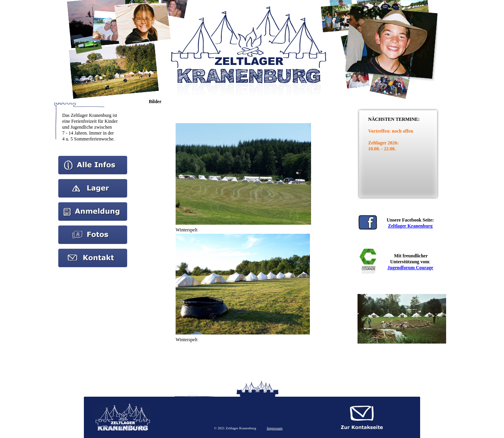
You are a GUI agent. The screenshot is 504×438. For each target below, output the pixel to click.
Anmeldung (93, 205)
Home (93, 159)
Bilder (93, 228)
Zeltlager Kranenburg (410, 226)
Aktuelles (93, 182)
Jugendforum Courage (410, 268)
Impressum (274, 428)
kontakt (93, 251)
